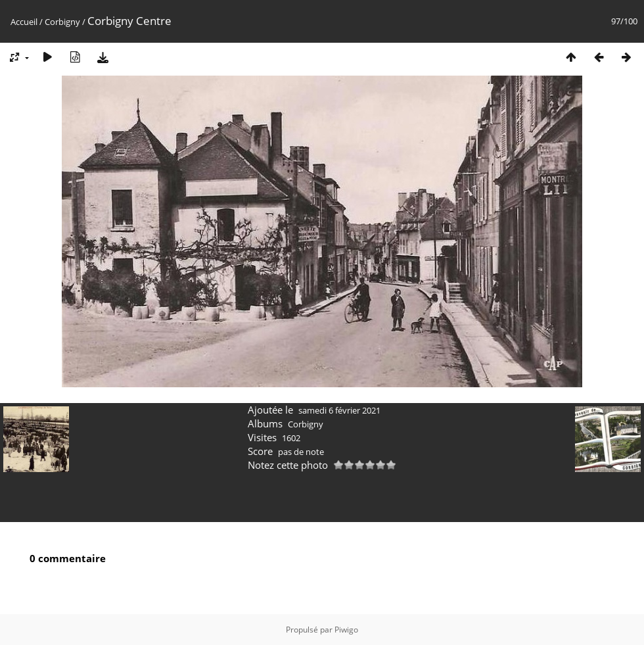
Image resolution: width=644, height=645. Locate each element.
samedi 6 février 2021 (339, 410)
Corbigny (62, 22)
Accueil (24, 22)
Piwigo (346, 630)
